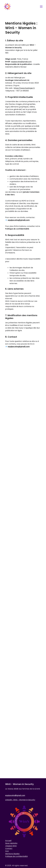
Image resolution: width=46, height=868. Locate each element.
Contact (9, 850)
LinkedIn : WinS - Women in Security (20, 800)
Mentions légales (12, 855)
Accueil (8, 842)
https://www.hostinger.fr (24, 91)
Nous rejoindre (11, 844)
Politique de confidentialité (16, 858)
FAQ (7, 852)
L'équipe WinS (11, 847)
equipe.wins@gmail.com (21, 65)
